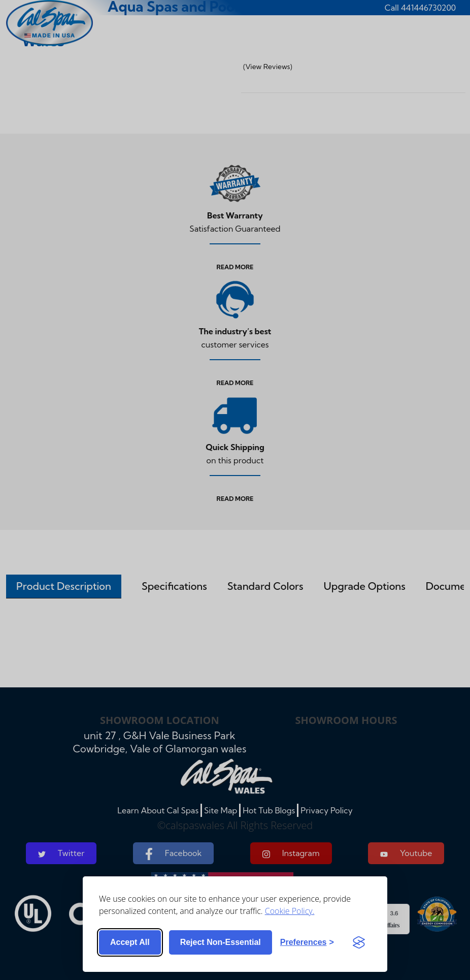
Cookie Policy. (290, 911)
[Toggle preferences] (307, 942)
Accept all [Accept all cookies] (130, 942)
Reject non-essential (221, 942)
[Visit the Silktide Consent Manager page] (359, 942)
